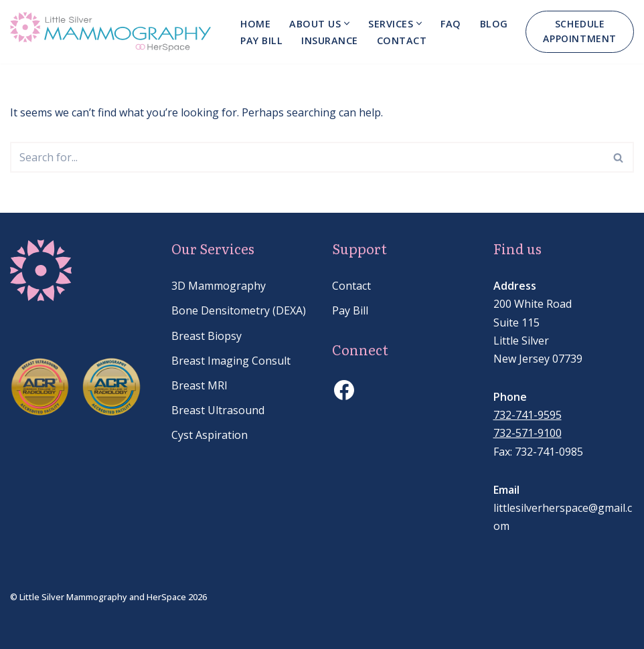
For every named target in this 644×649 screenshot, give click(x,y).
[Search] (307, 157)
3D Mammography (219, 286)
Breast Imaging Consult (231, 361)
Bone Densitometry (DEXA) (239, 310)
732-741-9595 (528, 415)
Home (255, 24)
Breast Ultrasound (218, 410)
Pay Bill (350, 310)
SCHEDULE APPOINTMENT (580, 31)
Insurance (330, 40)
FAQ (451, 24)
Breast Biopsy (207, 336)
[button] (347, 23)
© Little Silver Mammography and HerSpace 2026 (108, 597)
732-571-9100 (528, 433)
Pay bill (261, 40)
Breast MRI (199, 385)
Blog (494, 24)
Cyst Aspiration (210, 435)
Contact (402, 40)
